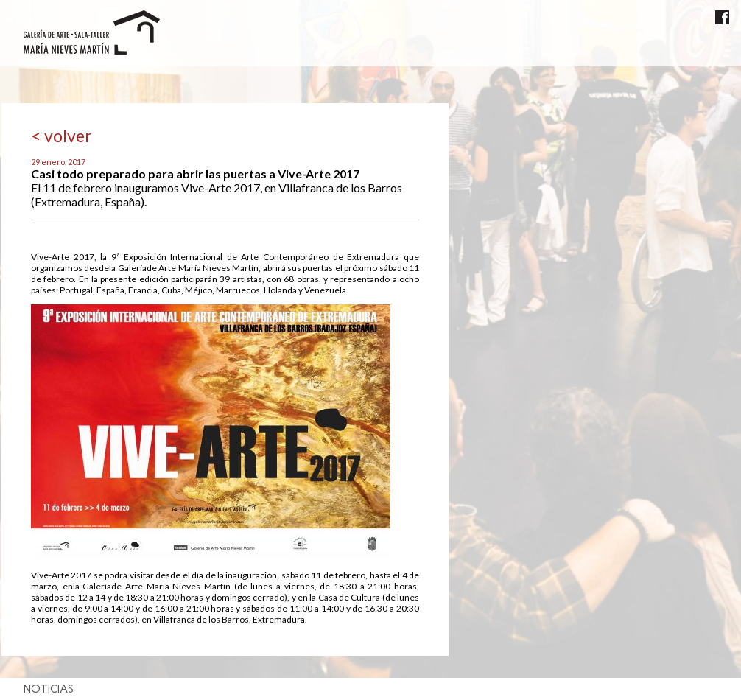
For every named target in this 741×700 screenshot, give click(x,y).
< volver (62, 136)
